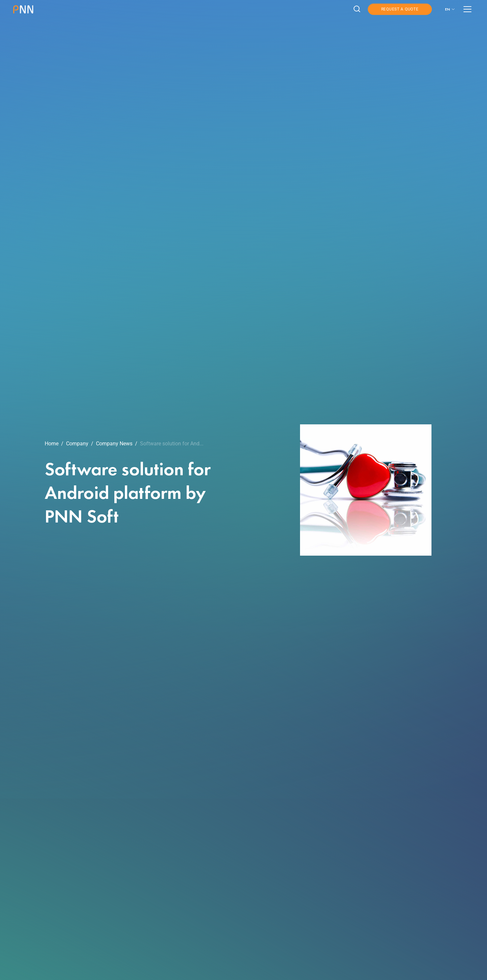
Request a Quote (400, 9)
